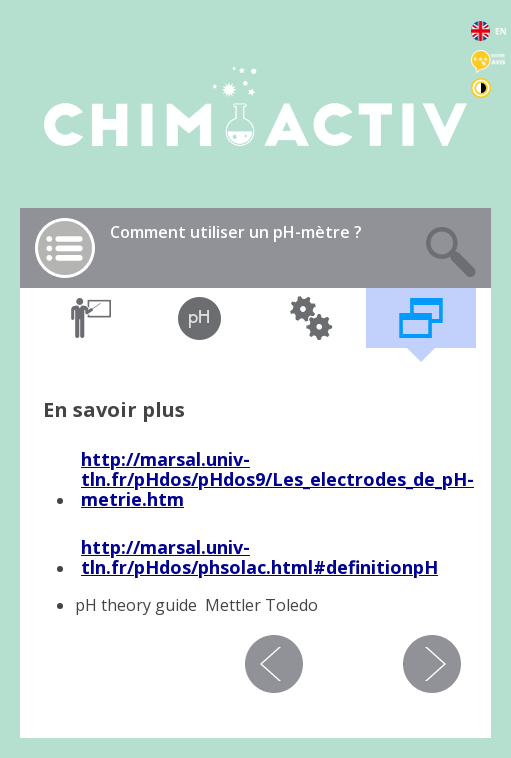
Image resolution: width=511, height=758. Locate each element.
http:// (110, 459)
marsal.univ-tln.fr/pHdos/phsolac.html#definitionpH (259, 557)
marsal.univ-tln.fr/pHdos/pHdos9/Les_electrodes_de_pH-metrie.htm (277, 479)
